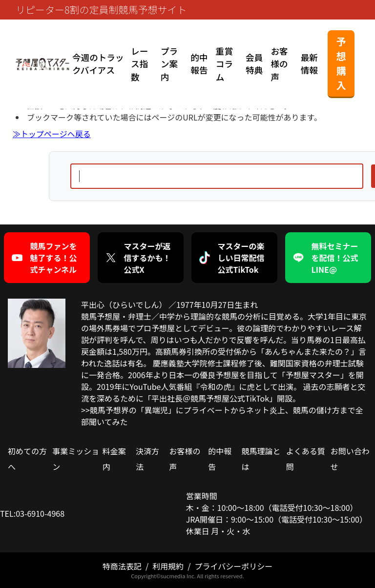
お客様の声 (279, 64)
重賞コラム (224, 64)
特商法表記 (122, 566)
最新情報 (309, 64)
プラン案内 (169, 64)
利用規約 (168, 566)
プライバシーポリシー (233, 566)
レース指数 (139, 64)
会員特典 (254, 64)
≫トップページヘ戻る (52, 134)
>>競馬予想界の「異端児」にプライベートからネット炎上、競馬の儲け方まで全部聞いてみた (222, 416)
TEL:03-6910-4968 (32, 513)
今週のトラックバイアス (98, 64)
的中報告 (199, 64)
